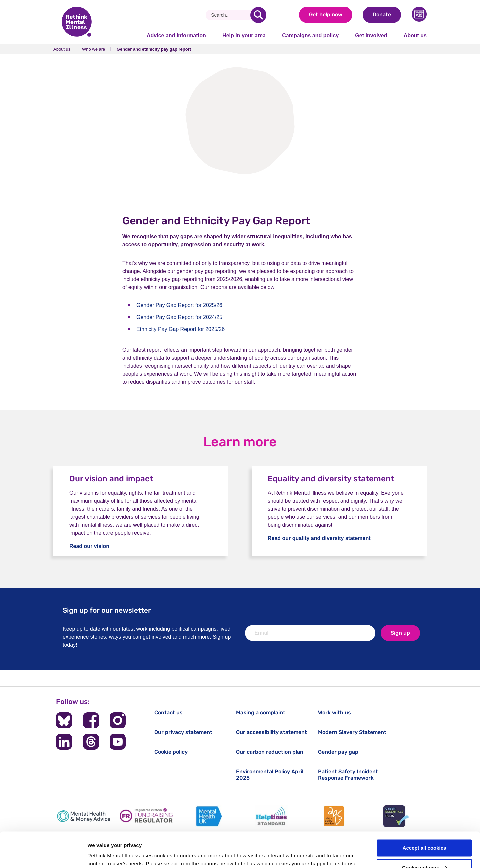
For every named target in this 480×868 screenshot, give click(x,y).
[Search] (230, 15)
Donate (382, 14)
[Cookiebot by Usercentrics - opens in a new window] (43, 855)
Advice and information (176, 35)
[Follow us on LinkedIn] (64, 742)
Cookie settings (425, 832)
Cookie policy (171, 752)
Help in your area (244, 35)
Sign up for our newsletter (107, 610)
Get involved (371, 35)
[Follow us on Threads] (91, 742)
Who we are (93, 49)
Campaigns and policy (310, 35)
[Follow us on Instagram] (118, 720)
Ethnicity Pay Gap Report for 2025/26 (180, 329)
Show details (103, 855)
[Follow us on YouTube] (118, 742)
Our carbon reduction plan (270, 752)
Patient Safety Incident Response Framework (348, 775)
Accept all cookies (424, 813)
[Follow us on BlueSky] (64, 720)
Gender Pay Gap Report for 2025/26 (179, 305)
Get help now (326, 14)
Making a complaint (261, 712)
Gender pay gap (338, 752)
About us (415, 35)
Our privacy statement (183, 732)
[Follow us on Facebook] (91, 720)
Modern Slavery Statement (352, 732)
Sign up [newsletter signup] (400, 633)
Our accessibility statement (271, 732)
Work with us (334, 712)
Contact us (168, 712)
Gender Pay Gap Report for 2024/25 (179, 317)
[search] (258, 15)
